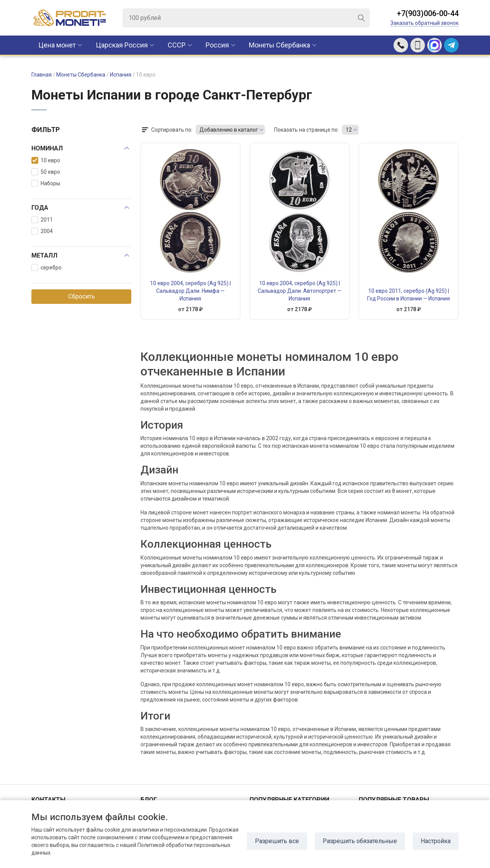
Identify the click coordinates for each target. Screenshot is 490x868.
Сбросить (82, 296)
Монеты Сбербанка (279, 45)
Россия (217, 45)
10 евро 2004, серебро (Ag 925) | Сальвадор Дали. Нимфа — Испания (190, 291)
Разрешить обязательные (360, 841)
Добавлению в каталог (229, 130)
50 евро (46, 172)
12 (349, 130)
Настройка (436, 841)
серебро (47, 268)
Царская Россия (122, 45)
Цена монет (57, 45)
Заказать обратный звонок (425, 23)
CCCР (177, 45)
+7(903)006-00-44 (428, 13)
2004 (42, 231)
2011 (42, 220)
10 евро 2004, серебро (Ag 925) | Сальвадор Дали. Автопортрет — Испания (300, 291)
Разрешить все (277, 841)
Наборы (46, 183)
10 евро (46, 160)
